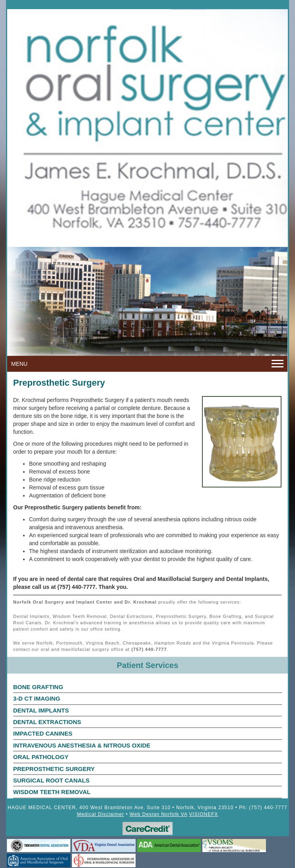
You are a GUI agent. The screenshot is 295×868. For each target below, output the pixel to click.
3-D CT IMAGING (37, 698)
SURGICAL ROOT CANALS (51, 780)
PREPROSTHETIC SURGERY (54, 769)
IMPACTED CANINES (43, 733)
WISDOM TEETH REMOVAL (52, 792)
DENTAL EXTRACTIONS (47, 722)
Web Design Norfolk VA (158, 814)
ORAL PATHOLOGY (41, 757)
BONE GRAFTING (38, 687)
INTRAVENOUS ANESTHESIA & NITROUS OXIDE (82, 745)
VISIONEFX (204, 814)
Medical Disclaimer (100, 814)
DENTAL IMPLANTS (41, 710)
